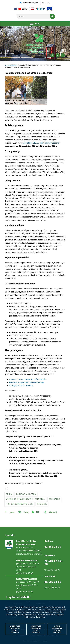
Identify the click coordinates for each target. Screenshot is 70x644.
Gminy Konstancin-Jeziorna (21, 386)
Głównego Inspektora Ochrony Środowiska (28, 379)
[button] (26, 91)
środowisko (55, 499)
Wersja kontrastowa (30, 3)
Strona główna (10, 65)
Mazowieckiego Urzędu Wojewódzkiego (27, 382)
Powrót (12, 512)
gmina (9, 494)
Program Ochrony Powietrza (19, 504)
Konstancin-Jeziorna (26, 494)
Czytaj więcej (41, 617)
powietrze (42, 504)
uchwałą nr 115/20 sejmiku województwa (41, 143)
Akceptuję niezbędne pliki (36, 629)
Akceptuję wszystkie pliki (15, 629)
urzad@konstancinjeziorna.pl (29, 554)
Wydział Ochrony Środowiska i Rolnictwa (25, 499)
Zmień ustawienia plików (57, 629)
